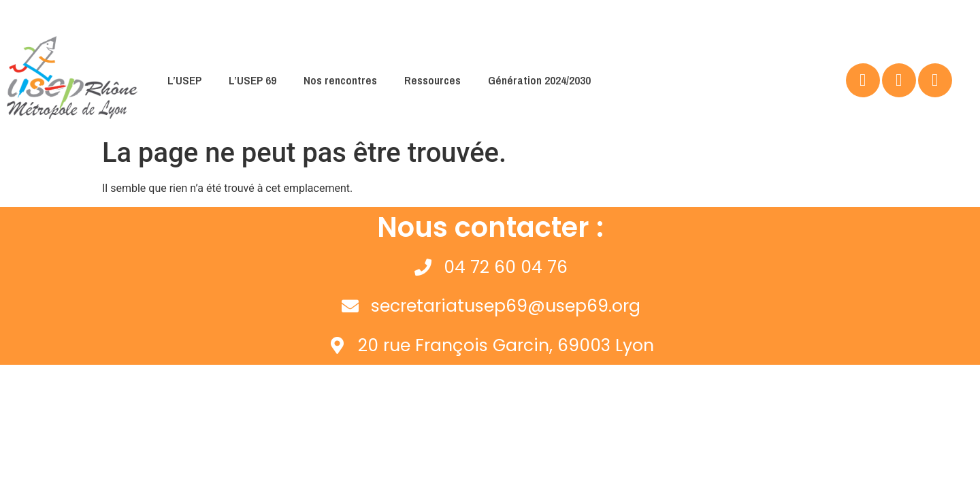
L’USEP (184, 80)
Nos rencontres (340, 80)
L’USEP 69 (252, 80)
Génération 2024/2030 (539, 80)
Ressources (432, 80)
